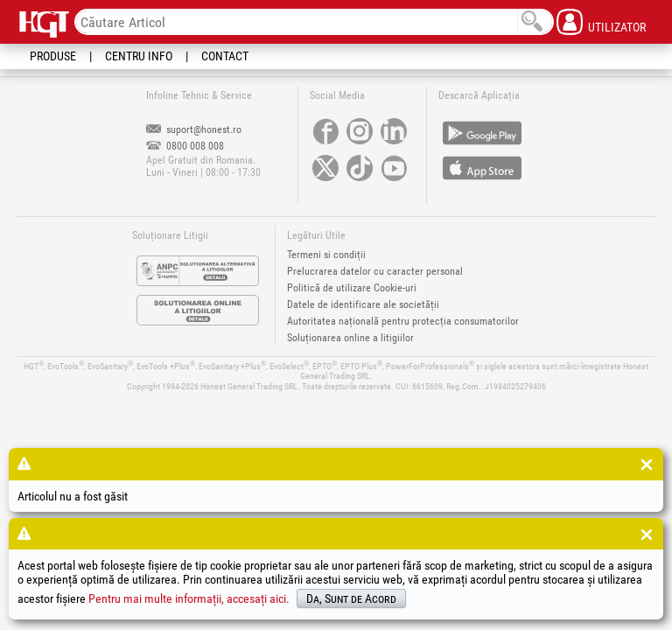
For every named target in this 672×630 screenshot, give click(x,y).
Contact (225, 56)
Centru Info (139, 56)
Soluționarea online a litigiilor (350, 338)
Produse (53, 56)
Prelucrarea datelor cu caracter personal (375, 271)
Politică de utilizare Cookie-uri (352, 288)
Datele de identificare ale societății (363, 304)
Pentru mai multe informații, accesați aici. (189, 598)
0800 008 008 (185, 146)
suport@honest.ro (194, 129)
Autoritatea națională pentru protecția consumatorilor (403, 321)
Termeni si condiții (326, 255)
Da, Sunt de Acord (351, 598)
